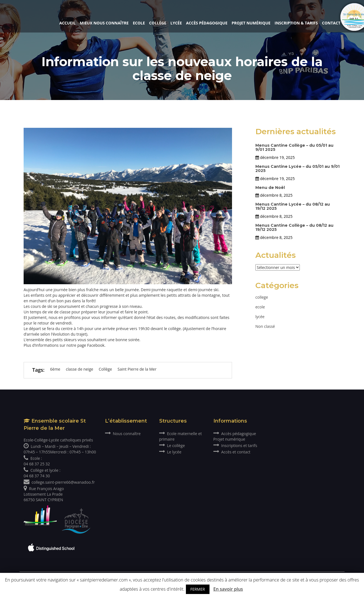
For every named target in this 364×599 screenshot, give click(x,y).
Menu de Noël (270, 188)
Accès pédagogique (207, 23)
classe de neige (79, 369)
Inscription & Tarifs (296, 23)
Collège (158, 23)
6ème (55, 369)
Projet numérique (251, 23)
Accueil (67, 23)
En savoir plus (228, 589)
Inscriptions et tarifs (235, 445)
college (262, 297)
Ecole (139, 23)
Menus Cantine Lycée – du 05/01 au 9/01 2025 (297, 169)
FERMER (198, 589)
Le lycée (170, 452)
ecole (260, 307)
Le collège (172, 445)
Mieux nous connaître (104, 23)
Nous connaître (123, 434)
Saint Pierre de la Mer (137, 369)
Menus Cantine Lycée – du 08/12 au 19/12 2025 (293, 206)
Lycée (176, 23)
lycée (260, 317)
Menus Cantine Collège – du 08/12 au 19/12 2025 (294, 227)
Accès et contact (232, 452)
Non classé (265, 326)
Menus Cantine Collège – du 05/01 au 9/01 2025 (294, 147)
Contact (331, 23)
